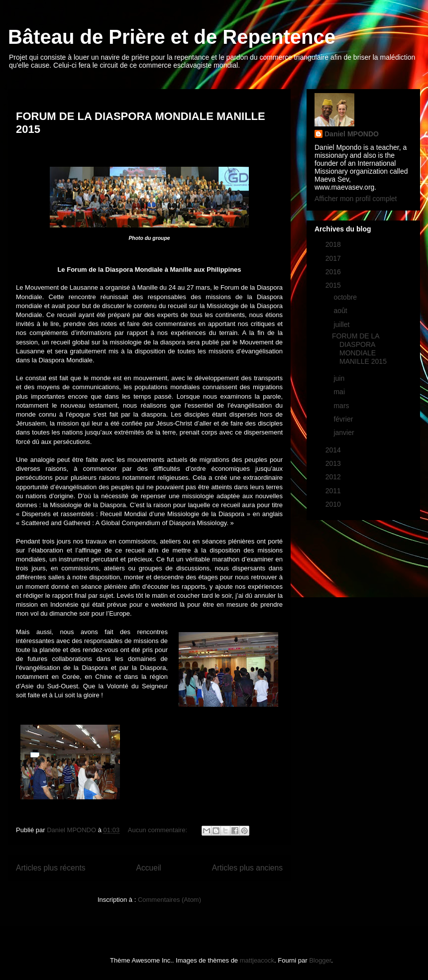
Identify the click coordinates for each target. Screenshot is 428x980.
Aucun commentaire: (159, 830)
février (344, 419)
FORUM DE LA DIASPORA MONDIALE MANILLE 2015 (359, 348)
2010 (334, 504)
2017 (334, 258)
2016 (334, 272)
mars (342, 406)
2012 (334, 477)
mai (340, 392)
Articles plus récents (51, 868)
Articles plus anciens (247, 868)
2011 (334, 491)
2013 (334, 463)
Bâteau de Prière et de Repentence (172, 37)
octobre (346, 297)
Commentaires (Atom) (169, 900)
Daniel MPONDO (352, 134)
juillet (342, 325)
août (341, 311)
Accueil (149, 868)
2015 (334, 285)
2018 (334, 244)
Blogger (320, 960)
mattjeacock (257, 960)
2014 (334, 450)
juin (340, 378)
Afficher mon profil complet (356, 199)
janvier (345, 433)
